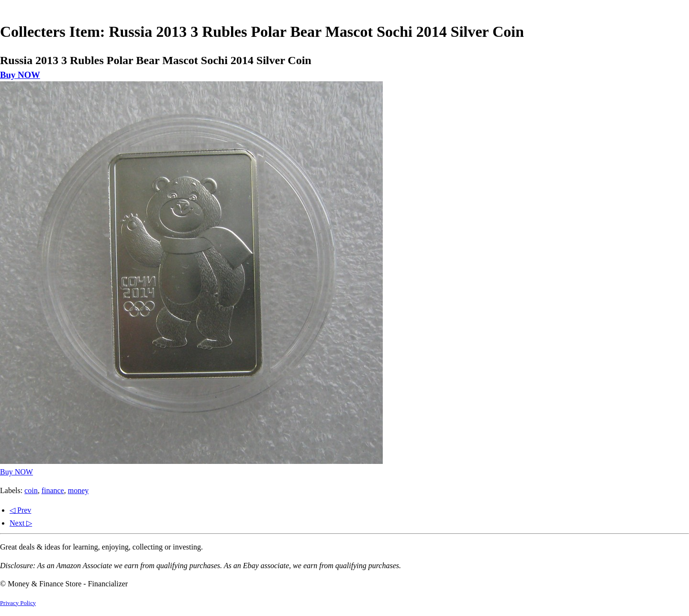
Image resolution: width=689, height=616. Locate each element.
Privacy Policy (18, 603)
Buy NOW (20, 75)
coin (31, 490)
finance (53, 490)
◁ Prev (20, 510)
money (78, 490)
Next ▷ (21, 523)
